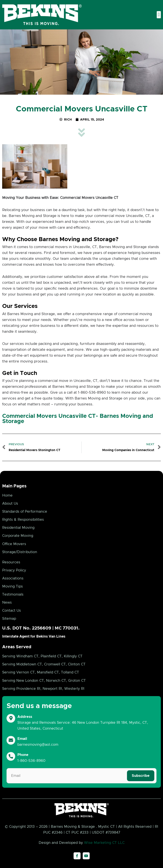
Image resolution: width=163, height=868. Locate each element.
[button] (159, 15)
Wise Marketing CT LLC (104, 843)
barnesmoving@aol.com (38, 745)
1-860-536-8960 (31, 761)
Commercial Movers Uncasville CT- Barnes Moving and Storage (78, 419)
